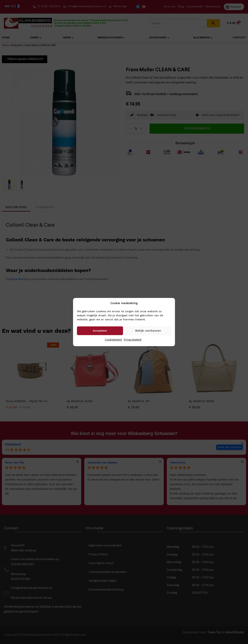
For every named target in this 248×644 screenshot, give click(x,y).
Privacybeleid (133, 340)
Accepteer (100, 331)
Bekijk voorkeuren (148, 331)
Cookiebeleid (113, 340)
